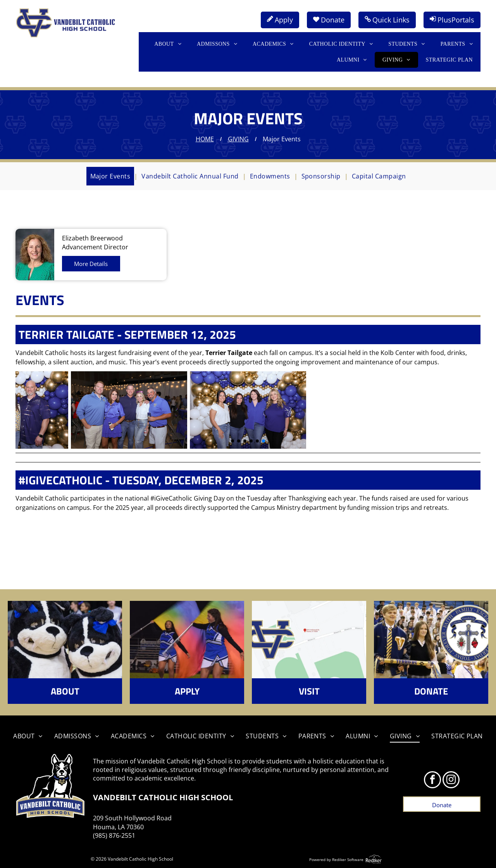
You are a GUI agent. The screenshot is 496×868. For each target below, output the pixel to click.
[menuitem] (168, 44)
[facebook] (432, 781)
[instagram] (451, 781)
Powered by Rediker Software (336, 859)
